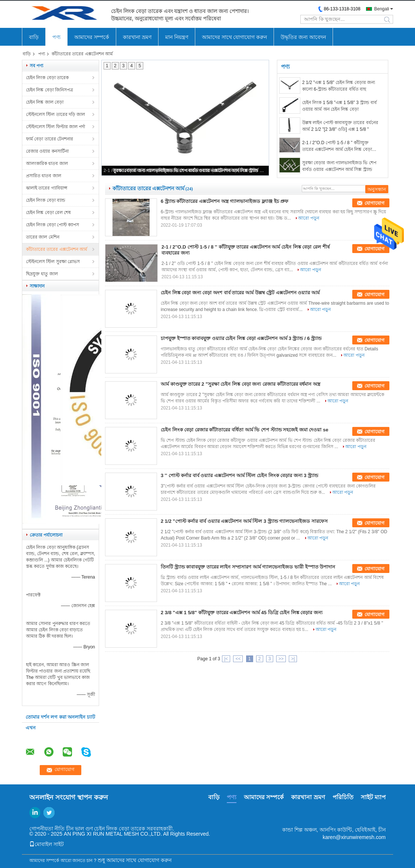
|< (226, 659)
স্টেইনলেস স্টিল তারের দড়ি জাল (55, 114)
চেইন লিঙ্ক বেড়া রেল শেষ (48, 213)
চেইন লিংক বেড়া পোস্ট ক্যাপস (53, 225)
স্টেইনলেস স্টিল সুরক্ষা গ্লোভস (53, 262)
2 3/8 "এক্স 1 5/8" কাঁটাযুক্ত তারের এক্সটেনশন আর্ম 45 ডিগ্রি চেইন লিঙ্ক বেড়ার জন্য (242, 613)
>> (281, 659)
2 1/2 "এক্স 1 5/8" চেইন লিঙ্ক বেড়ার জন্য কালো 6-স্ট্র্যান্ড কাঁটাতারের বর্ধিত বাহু (339, 86)
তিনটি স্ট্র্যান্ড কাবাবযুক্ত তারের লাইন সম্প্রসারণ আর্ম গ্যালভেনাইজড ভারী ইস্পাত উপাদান (248, 567)
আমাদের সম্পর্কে (92, 37)
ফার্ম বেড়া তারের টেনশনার (50, 139)
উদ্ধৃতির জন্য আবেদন (303, 37)
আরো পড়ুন (308, 218)
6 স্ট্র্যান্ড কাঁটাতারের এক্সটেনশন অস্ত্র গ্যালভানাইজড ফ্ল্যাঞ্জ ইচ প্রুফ (225, 201)
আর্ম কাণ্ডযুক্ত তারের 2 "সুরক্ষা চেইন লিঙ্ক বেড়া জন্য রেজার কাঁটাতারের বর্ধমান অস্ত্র (241, 384)
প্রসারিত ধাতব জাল (44, 176)
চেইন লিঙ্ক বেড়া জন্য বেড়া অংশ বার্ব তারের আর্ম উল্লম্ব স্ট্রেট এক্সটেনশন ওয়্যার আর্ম (240, 293)
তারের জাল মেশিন (43, 237)
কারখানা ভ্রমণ (137, 37)
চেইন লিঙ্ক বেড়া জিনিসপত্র (50, 90)
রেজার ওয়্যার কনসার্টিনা (47, 151)
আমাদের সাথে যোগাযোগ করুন (235, 37)
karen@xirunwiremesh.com (354, 837)
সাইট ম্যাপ (373, 797)
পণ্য (56, 37)
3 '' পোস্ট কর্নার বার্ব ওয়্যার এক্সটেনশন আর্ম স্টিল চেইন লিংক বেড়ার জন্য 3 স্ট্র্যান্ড (239, 475)
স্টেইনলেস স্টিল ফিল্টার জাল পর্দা (55, 127)
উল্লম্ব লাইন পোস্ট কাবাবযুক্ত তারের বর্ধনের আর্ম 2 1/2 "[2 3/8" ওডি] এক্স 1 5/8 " (340, 126)
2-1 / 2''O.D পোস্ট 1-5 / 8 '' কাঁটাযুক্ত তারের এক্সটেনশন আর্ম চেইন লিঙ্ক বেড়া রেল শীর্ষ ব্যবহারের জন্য (337, 146)
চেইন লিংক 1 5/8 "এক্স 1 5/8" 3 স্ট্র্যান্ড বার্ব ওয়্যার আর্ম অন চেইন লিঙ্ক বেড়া (339, 106)
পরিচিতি (343, 797)
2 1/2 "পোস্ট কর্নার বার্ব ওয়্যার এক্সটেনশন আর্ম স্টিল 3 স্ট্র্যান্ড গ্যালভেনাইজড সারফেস (244, 521)
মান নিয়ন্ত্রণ (177, 37)
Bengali (382, 9)
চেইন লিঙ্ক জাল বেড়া (45, 102)
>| (293, 659)
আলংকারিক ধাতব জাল (47, 163)
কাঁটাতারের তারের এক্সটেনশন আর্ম (57, 249)
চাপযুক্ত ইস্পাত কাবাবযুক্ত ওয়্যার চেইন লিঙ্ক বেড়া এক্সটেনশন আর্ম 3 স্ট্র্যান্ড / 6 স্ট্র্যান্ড (241, 338)
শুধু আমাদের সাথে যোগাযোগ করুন (135, 860)
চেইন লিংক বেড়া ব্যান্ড (46, 200)
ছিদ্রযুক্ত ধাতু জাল (42, 274)
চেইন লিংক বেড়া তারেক (47, 78)
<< (238, 659)
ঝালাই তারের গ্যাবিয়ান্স (47, 188)
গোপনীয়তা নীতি (47, 829)
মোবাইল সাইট (47, 844)
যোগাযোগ (375, 203)
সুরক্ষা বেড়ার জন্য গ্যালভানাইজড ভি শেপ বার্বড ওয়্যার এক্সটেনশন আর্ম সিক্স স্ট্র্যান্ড (186, 171)
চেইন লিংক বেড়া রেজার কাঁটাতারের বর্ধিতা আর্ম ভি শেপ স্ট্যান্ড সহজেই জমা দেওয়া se (244, 430)
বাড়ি (34, 37)
